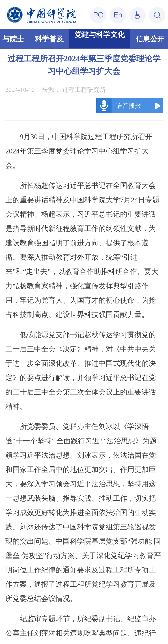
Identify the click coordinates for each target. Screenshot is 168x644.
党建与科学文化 (100, 34)
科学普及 (49, 39)
